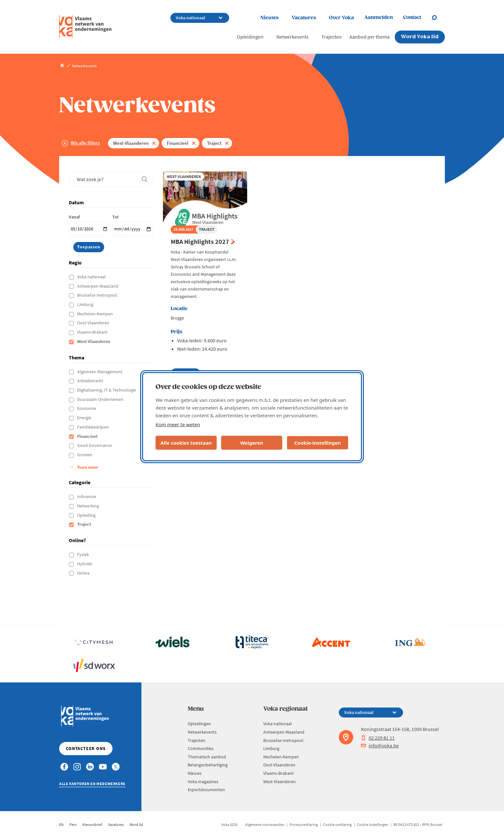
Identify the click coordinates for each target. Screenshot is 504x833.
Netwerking (89, 506)
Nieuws (270, 18)
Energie (85, 418)
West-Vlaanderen (131, 143)
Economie (87, 408)
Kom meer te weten (178, 424)
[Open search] (438, 18)
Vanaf (74, 217)
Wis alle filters (85, 143)
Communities (201, 748)
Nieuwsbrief (92, 824)
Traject (214, 143)
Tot (115, 217)
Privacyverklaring (304, 824)
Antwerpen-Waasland (98, 286)
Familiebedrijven (94, 427)
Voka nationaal (92, 277)
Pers (73, 824)
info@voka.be (380, 745)
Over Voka (341, 18)
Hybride (85, 564)
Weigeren (252, 443)
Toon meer (88, 467)
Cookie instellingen (373, 824)
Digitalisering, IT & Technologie (107, 390)
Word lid (136, 824)
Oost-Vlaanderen (94, 323)
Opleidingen (250, 37)
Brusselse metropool (98, 295)
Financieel (178, 143)
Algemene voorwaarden (265, 824)
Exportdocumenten (206, 790)
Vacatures (304, 18)
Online (84, 573)
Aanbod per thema (369, 37)
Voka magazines (203, 782)
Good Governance (95, 445)
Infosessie (87, 496)
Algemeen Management (100, 372)
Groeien (85, 455)
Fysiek (84, 554)
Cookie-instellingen (318, 443)
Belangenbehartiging (208, 765)
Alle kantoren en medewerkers (92, 784)
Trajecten (332, 37)
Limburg (86, 304)
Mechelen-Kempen (95, 314)
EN (61, 824)
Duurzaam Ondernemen (101, 399)
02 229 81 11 (378, 738)
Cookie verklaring (337, 824)
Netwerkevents (292, 37)
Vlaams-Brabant (93, 332)
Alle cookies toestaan (186, 443)
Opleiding (87, 515)
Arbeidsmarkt (91, 381)
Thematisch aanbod (207, 757)
